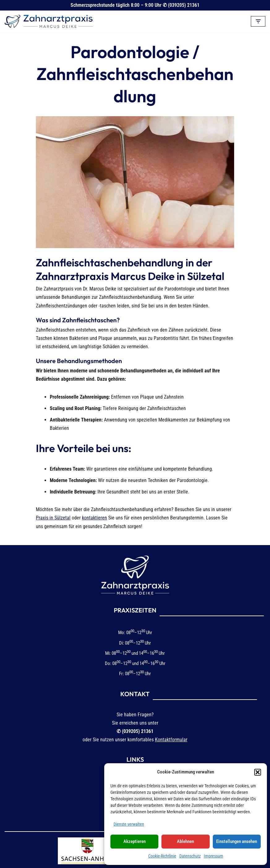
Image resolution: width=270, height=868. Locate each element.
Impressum (214, 856)
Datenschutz (190, 856)
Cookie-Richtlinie (162, 856)
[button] (258, 772)
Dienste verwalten (129, 824)
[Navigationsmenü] (258, 21)
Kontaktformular (171, 716)
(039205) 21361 (184, 5)
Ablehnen (185, 841)
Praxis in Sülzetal (220, 494)
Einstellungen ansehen (237, 841)
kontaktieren (19, 502)
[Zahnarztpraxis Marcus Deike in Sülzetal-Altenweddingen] (49, 21)
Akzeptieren (135, 841)
